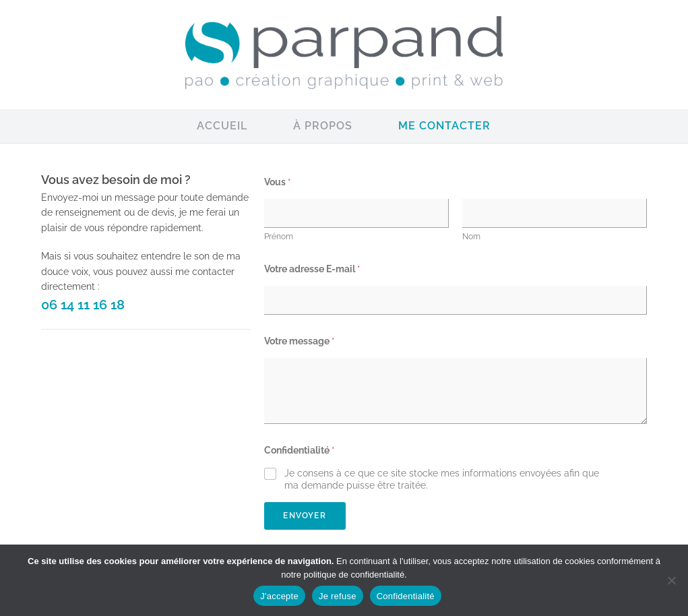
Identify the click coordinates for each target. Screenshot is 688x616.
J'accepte (279, 596)
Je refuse (338, 596)
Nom (471, 237)
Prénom (279, 237)
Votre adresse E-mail (312, 269)
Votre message (300, 341)
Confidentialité (300, 450)
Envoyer (304, 516)
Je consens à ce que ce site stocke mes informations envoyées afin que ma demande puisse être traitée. (442, 479)
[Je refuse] (671, 580)
